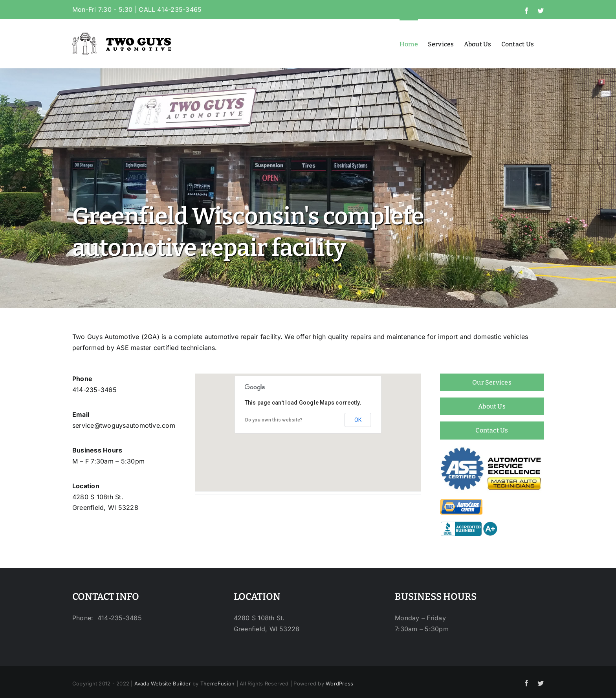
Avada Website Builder (163, 683)
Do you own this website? (274, 420)
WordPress (339, 683)
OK (358, 420)
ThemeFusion (218, 683)
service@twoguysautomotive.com (124, 425)
